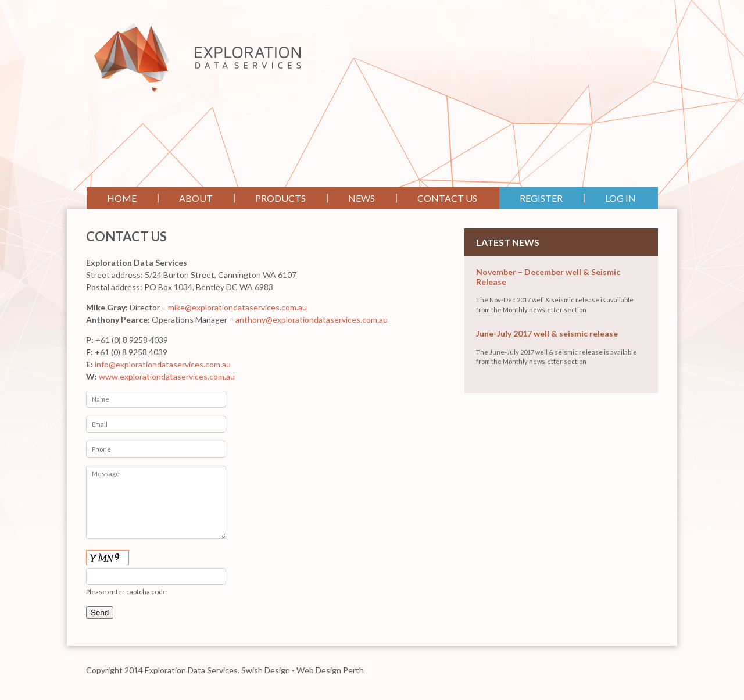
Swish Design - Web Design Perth (303, 670)
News (362, 198)
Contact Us (447, 198)
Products (280, 198)
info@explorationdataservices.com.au (163, 364)
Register (541, 198)
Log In (620, 198)
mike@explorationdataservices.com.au (237, 307)
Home (122, 198)
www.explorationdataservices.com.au (167, 376)
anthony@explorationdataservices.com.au (312, 319)
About (196, 198)
